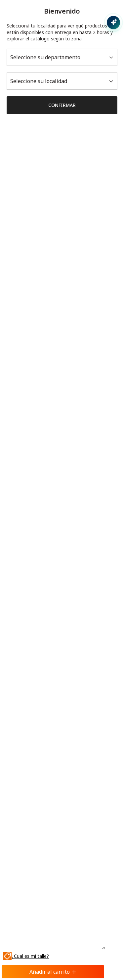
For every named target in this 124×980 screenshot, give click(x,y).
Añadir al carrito (53, 972)
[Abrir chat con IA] (113, 23)
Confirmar (62, 105)
